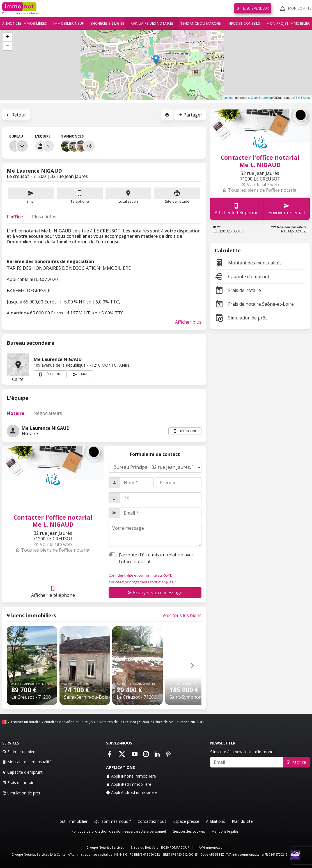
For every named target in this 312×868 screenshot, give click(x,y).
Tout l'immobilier (72, 821)
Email (31, 196)
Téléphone (80, 201)
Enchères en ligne (107, 23)
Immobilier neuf (69, 23)
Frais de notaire (238, 290)
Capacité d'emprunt (242, 277)
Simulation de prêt (241, 318)
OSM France (302, 98)
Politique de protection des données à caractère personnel (119, 831)
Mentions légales (225, 831)
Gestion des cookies (189, 831)
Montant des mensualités (248, 263)
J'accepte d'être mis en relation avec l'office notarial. (156, 558)
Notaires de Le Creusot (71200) (124, 722)
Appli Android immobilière (132, 792)
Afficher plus (188, 322)
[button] (192, 666)
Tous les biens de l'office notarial (53, 550)
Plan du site (242, 821)
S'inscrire (296, 762)
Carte (18, 365)
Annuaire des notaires (152, 23)
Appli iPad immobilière (129, 784)
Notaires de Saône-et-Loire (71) (70, 722)
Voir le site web (53, 544)
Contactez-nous (152, 821)
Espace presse (186, 821)
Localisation (129, 196)
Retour (16, 115)
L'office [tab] (15, 217)
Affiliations (215, 821)
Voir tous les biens (182, 615)
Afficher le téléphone (53, 591)
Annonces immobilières (25, 23)
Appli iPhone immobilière (131, 776)
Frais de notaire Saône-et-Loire (254, 304)
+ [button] (8, 37)
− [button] (8, 46)
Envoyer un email (287, 209)
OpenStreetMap (262, 98)
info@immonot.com (211, 848)
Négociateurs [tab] (48, 413)
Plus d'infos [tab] (44, 217)
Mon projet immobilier (288, 23)
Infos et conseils (244, 23)
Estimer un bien (19, 752)
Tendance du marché (201, 23)
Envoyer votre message (155, 593)
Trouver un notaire (25, 722)
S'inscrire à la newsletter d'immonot (243, 752)
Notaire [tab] (16, 413)
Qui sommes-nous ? (113, 821)
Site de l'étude (177, 196)
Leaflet (228, 98)
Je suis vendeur (253, 8)
